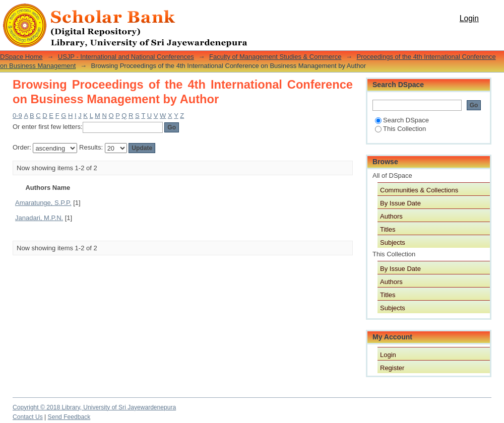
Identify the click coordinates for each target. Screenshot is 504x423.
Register (392, 368)
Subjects (393, 242)
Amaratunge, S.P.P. (43, 203)
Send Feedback (69, 417)
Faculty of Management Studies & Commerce (275, 57)
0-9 (17, 116)
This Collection (400, 129)
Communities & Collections (419, 190)
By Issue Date (400, 203)
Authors (391, 216)
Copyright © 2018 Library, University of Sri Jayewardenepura (94, 407)
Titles (388, 229)
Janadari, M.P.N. (39, 218)
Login (469, 18)
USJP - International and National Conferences (126, 57)
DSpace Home (21, 57)
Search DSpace (402, 120)
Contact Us (28, 417)
